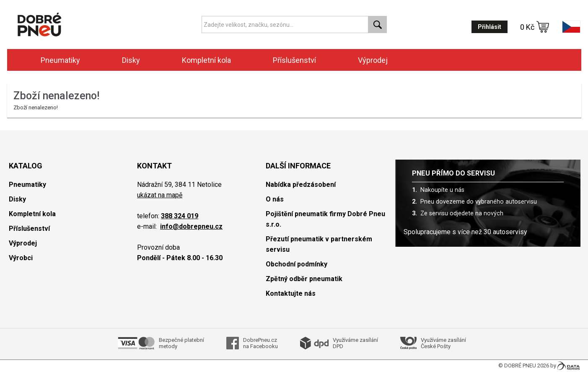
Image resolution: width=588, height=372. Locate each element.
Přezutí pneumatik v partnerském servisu (319, 244)
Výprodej (373, 60)
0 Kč (535, 27)
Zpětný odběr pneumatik (304, 279)
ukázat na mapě (160, 195)
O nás (275, 199)
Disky (131, 60)
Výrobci (21, 258)
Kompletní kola (206, 60)
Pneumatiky (60, 60)
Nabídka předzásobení (301, 185)
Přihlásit (490, 27)
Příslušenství (294, 60)
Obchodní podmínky (297, 264)
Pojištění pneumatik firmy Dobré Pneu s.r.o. (325, 219)
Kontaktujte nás (291, 293)
